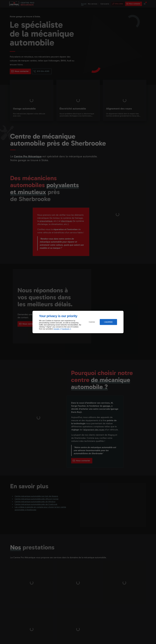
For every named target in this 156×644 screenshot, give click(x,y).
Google (56, 329)
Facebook (65, 329)
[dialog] (78, 322)
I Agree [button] (108, 322)
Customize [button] (92, 322)
